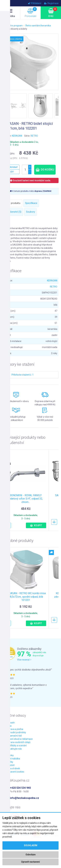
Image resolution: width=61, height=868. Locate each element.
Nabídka (10, 13)
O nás (9, 726)
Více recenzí (24, 660)
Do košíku (45, 170)
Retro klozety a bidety (16, 29)
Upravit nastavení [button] (30, 862)
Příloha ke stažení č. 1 (23, 375)
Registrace (51, 3)
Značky (9, 762)
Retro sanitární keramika (38, 26)
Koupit (36, 525)
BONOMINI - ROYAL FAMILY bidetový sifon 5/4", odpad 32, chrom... (26, 499)
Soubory (30, 212)
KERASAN (17, 136)
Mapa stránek (13, 768)
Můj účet (10, 765)
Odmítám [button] (31, 855)
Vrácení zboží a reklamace (19, 739)
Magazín (10, 723)
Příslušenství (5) (13, 212)
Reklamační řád (14, 736)
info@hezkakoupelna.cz (24, 798)
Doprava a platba (14, 729)
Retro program (15, 26)
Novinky (10, 755)
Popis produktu (12, 203)
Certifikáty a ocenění (16, 745)
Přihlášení (35, 3)
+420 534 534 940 (20, 788)
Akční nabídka (13, 759)
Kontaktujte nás (14, 749)
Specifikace (31, 203)
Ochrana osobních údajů (18, 742)
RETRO (34, 136)
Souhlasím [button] (31, 845)
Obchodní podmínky (16, 732)
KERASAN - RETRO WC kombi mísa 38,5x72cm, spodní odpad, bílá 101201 (26, 597)
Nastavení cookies (15, 772)
